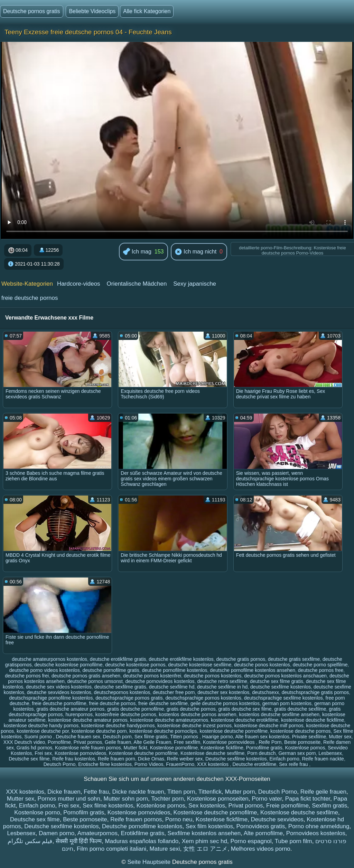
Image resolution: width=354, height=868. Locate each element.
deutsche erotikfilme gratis (118, 659)
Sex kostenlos (207, 806)
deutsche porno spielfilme (320, 665)
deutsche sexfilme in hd (222, 687)
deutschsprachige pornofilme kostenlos (51, 698)
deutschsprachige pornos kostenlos (203, 698)
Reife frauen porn (117, 759)
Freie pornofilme (287, 806)
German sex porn (297, 753)
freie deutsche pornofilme (59, 703)
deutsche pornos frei (27, 676)
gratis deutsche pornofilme (136, 709)
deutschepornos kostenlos (122, 692)
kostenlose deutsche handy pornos (41, 726)
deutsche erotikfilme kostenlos (181, 659)
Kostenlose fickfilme (222, 748)
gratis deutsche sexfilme (300, 709)
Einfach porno (284, 759)
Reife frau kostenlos (74, 759)
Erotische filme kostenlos (105, 764)
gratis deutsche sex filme (245, 709)
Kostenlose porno (37, 812)
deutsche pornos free (321, 670)
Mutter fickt (136, 748)
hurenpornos (79, 714)
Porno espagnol (251, 841)
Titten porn (181, 792)
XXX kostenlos (213, 764)
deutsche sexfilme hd (172, 687)
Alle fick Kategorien (147, 11)
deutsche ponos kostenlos (262, 665)
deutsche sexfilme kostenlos (281, 687)
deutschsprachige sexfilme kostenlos (283, 698)
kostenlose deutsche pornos (300, 731)
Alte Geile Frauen (152, 742)
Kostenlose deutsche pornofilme (143, 753)
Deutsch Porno (60, 764)
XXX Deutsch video (24, 742)
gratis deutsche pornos (191, 709)
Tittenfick (210, 792)
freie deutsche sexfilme (163, 703)
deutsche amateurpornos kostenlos (49, 659)
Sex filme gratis (151, 737)
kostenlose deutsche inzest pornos (194, 726)
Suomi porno (39, 737)
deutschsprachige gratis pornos (315, 692)
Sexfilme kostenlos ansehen (204, 833)
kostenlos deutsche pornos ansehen (197, 714)
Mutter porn (240, 792)
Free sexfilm (187, 742)
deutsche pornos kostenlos (213, 676)
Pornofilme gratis (264, 748)
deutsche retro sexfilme (222, 681)
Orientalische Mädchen (137, 284)
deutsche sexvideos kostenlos (59, 692)
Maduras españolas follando (142, 841)
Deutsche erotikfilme (255, 764)
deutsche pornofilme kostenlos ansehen (253, 670)
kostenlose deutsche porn (99, 731)
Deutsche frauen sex (78, 737)
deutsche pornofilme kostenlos (174, 670)
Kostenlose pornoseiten (218, 799)
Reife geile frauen (323, 792)
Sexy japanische (195, 284)
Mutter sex (340, 737)
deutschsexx (265, 692)
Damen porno (57, 833)
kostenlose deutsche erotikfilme (245, 720)
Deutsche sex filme (29, 759)
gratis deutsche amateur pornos (70, 709)
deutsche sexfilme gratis (120, 687)
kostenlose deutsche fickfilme (313, 720)
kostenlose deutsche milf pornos (269, 726)
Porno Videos (149, 764)
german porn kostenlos (287, 703)
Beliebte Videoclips (92, 11)
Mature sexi (165, 849)
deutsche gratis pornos (241, 659)
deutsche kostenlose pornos (135, 665)
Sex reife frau (294, 764)
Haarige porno (218, 737)
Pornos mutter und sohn (69, 799)
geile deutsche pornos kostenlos (225, 703)
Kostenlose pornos (305, 748)
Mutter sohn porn (126, 799)
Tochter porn (167, 799)
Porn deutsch (262, 753)
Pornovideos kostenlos (316, 833)
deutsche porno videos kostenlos (45, 670)
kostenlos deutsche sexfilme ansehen (279, 714)
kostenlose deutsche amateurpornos (169, 720)
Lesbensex (330, 753)
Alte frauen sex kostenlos (262, 737)
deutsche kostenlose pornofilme (69, 665)
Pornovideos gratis (260, 826)
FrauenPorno (180, 764)
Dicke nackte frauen (138, 792)
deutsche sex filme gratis (277, 681)
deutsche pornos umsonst (95, 681)
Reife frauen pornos (136, 819)
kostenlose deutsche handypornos (118, 726)
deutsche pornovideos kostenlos (160, 681)
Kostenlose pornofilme (174, 748)
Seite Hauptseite (150, 862)
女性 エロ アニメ (205, 849)
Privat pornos (88, 742)
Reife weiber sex (185, 759)
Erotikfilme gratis (142, 833)
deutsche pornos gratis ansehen (86, 676)
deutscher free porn (174, 692)
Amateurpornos (97, 833)
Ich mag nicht (196, 252)
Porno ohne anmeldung (319, 826)
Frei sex (43, 753)
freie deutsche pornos (30, 298)
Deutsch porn (117, 737)
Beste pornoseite (302, 742)
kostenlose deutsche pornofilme (234, 731)
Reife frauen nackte (323, 759)
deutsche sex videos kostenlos (59, 687)
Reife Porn (270, 742)
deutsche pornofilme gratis (111, 670)
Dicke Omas (151, 759)
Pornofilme (59, 742)
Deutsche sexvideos (277, 819)
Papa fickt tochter (308, 799)
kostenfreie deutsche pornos (126, 714)
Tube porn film (294, 841)
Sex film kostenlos (209, 826)
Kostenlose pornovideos (229, 742)
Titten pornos (185, 737)
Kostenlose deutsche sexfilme (212, 753)
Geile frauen (118, 742)
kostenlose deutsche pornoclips (163, 731)
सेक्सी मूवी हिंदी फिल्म (79, 841)
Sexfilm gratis (329, 806)
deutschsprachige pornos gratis (129, 698)
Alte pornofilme (263, 833)
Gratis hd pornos (35, 748)
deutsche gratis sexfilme (294, 659)
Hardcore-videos (79, 284)
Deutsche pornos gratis (32, 11)
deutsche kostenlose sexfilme (200, 665)
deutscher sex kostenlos (223, 692)
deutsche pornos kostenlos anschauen (285, 676)
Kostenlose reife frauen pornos (88, 748)
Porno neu (179, 819)
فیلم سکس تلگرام (30, 841)
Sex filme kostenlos (108, 806)
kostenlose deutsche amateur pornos (88, 720)
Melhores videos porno (261, 849)
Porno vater (267, 799)
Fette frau (96, 792)
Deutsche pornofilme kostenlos (142, 826)
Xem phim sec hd (204, 841)
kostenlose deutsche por (43, 731)
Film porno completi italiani (111, 849)
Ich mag (137, 252)
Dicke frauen (64, 792)
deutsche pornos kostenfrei (152, 676)
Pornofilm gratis (84, 812)
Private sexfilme (309, 737)
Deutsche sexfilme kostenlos (236, 759)
